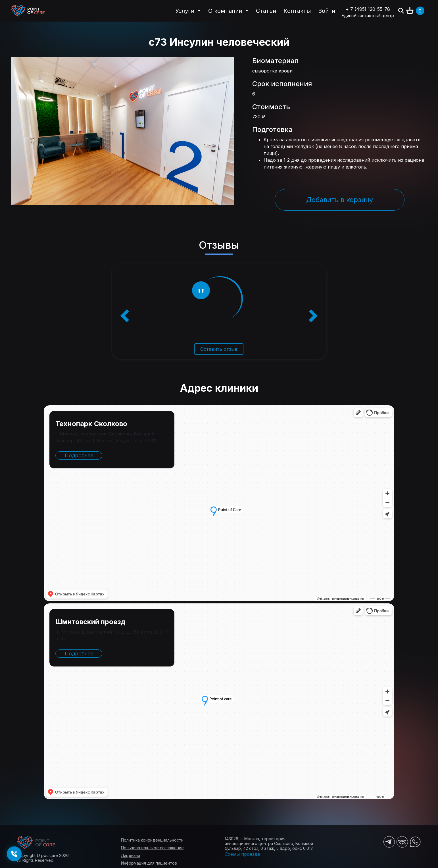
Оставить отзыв (219, 349)
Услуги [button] (186, 11)
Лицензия (131, 855)
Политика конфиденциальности (152, 840)
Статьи (266, 11)
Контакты (297, 11)
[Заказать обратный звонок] (14, 854)
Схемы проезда (242, 854)
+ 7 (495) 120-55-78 (368, 9)
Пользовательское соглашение (152, 848)
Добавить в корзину (340, 200)
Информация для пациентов (149, 863)
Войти (327, 11)
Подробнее (79, 455)
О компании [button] (226, 11)
